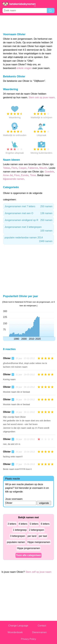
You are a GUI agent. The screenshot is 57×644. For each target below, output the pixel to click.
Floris (14, 168)
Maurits (43, 168)
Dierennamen (39, 632)
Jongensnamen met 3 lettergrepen (28, 229)
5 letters (34, 524)
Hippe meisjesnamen (39, 542)
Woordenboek (15, 632)
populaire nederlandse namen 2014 (28, 240)
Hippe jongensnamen (28, 548)
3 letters (12, 524)
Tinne (33, 175)
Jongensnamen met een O (28, 213)
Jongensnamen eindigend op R (28, 220)
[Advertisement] (29, 24)
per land (32, 536)
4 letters (23, 524)
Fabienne (33, 168)
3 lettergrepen (18, 536)
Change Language (18, 626)
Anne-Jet (8, 175)
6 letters (45, 524)
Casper (23, 168)
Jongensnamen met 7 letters (28, 206)
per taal (43, 536)
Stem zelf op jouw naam (38, 572)
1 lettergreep (20, 530)
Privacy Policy (29, 639)
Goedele (49, 172)
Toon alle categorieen (28, 555)
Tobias (7, 168)
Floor (17, 175)
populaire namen (16, 542)
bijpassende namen (14, 179)
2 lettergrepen (37, 530)
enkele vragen (24, 68)
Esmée (25, 175)
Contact (42, 626)
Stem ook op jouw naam (42, 97)
